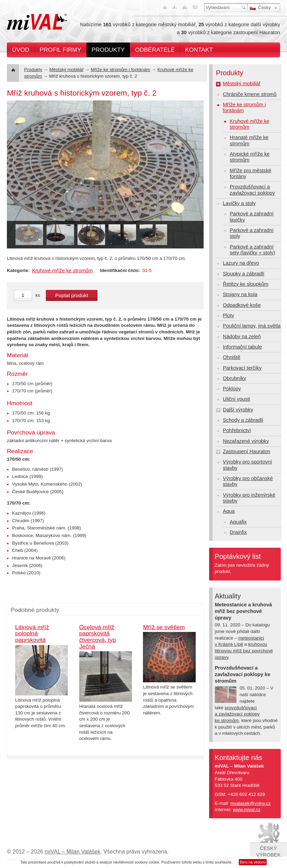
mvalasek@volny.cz (250, 803)
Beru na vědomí (253, 862)
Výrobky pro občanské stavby (248, 481)
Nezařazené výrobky (246, 441)
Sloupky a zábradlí (244, 274)
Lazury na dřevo (241, 263)
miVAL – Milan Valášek (73, 852)
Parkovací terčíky (242, 368)
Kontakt (199, 50)
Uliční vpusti (237, 399)
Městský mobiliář (66, 70)
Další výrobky (238, 410)
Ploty (229, 315)
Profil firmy (60, 50)
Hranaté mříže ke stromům (249, 140)
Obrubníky (235, 378)
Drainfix (238, 532)
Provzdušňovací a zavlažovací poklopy (252, 190)
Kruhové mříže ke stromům (62, 271)
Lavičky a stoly (239, 203)
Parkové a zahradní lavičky (252, 217)
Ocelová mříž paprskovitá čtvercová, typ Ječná (98, 637)
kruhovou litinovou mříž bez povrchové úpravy (244, 651)
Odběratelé (155, 50)
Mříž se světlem (164, 627)
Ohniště (232, 357)
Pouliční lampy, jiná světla (252, 326)
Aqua (229, 511)
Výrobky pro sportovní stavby (248, 465)
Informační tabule (242, 347)
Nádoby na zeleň (242, 337)
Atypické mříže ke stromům (250, 157)
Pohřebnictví (237, 430)
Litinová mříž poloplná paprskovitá (32, 633)
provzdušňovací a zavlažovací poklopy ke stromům (237, 714)
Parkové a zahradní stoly (252, 233)
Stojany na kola (240, 294)
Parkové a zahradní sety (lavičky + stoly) (253, 250)
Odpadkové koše (242, 305)
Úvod (21, 50)
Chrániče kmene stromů (250, 94)
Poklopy (232, 389)
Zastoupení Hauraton (247, 451)
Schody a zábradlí (243, 420)
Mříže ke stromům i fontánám (120, 70)
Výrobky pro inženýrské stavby (249, 498)
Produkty (108, 50)
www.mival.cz (247, 810)
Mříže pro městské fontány (251, 173)
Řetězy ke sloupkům (246, 284)
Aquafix (238, 522)
